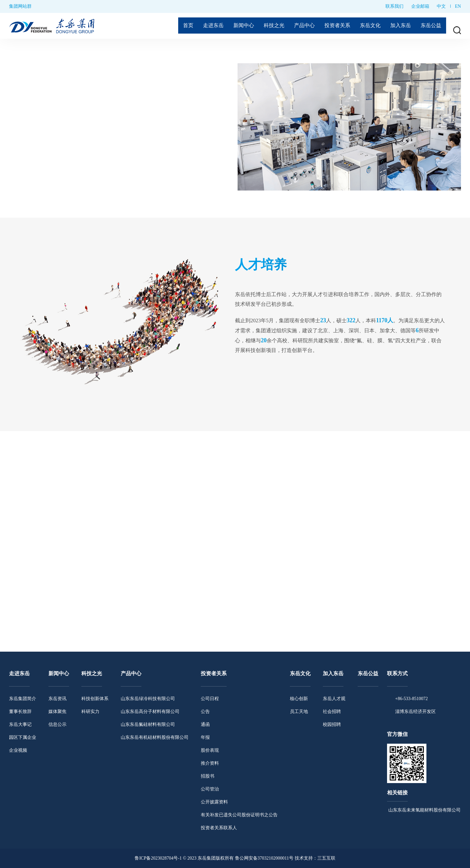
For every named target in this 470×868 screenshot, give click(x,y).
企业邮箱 (420, 6)
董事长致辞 (20, 712)
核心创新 (299, 699)
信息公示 (57, 724)
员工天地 (299, 712)
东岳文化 (364, 26)
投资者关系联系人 (219, 828)
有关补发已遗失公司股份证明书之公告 (239, 815)
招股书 (208, 776)
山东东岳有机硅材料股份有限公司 (155, 737)
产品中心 (293, 26)
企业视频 (18, 750)
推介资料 (210, 763)
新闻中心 (228, 26)
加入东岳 (397, 26)
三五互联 (326, 858)
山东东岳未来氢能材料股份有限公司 (424, 810)
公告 (205, 712)
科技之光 (261, 26)
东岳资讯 (57, 699)
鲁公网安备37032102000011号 (264, 858)
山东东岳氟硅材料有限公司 (148, 724)
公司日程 (210, 699)
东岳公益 (430, 26)
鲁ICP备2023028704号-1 (158, 858)
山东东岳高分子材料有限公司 (150, 712)
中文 (441, 6)
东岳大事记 (20, 724)
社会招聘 (332, 712)
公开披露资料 (214, 802)
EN (458, 6)
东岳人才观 (334, 699)
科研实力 (90, 712)
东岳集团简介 (23, 699)
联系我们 (394, 6)
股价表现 (210, 750)
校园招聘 (332, 724)
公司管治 (210, 789)
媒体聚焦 (57, 712)
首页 (169, 26)
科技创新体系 (95, 699)
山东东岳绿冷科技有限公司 (148, 699)
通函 (205, 724)
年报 (205, 737)
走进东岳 (196, 26)
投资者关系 (329, 26)
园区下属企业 (23, 737)
